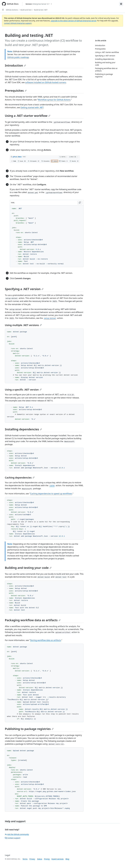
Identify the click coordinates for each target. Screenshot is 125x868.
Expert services (58, 859)
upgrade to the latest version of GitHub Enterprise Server (73, 21)
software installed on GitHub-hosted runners (46, 82)
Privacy (32, 859)
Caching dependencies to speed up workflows (51, 494)
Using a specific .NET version (23, 390)
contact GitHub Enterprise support (18, 23)
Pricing (47, 859)
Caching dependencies (20, 478)
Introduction (15, 65)
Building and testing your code (28, 568)
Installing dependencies (23, 429)
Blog (67, 859)
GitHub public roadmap (18, 57)
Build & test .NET (41, 10)
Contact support (13, 838)
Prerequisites (16, 90)
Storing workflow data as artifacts (46, 640)
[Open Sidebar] (3, 10)
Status (40, 859)
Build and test (26, 10)
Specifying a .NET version (24, 289)
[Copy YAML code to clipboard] (80, 203)
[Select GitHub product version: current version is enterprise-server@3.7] (39, 4)
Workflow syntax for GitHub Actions (54, 100)
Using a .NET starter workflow (28, 116)
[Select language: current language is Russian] (121, 4)
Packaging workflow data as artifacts (33, 620)
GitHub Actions (12, 10)
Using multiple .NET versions (23, 325)
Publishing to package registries (29, 729)
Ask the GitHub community (17, 834)
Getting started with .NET (32, 107)
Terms (25, 859)
